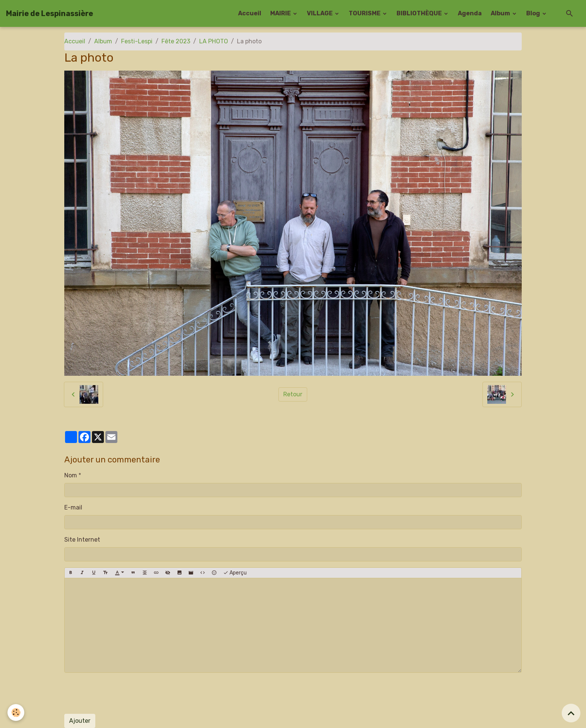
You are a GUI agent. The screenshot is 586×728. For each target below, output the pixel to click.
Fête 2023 (176, 41)
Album (501, 13)
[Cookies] (16, 712)
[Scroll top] (571, 713)
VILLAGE (320, 13)
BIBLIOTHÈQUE (420, 13)
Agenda (470, 13)
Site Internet (82, 540)
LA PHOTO (214, 41)
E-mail (73, 507)
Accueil (250, 13)
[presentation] (121, 693)
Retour (293, 394)
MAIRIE (281, 13)
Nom (71, 475)
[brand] (50, 13)
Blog (534, 13)
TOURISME (365, 13)
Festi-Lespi (137, 41)
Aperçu (235, 573)
